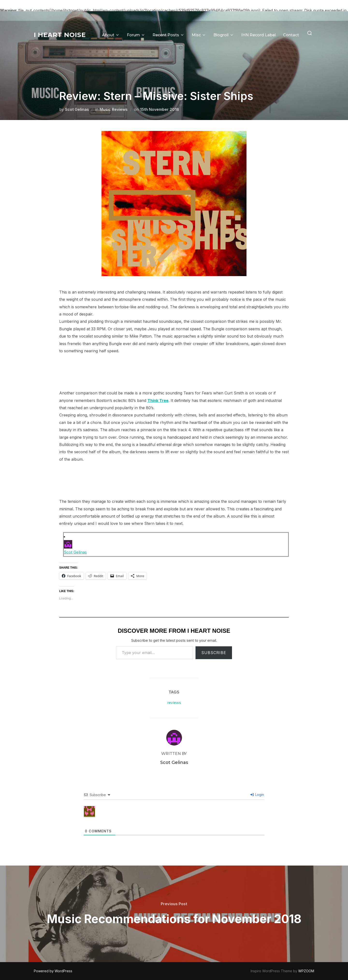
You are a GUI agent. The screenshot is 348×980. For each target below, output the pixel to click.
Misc (199, 35)
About (111, 35)
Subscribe (214, 653)
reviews (174, 703)
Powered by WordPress (53, 971)
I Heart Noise (60, 35)
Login (257, 795)
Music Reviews (114, 109)
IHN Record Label (258, 35)
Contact (291, 35)
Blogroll (224, 35)
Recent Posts (168, 35)
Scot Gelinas (77, 109)
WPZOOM (306, 971)
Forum (136, 35)
